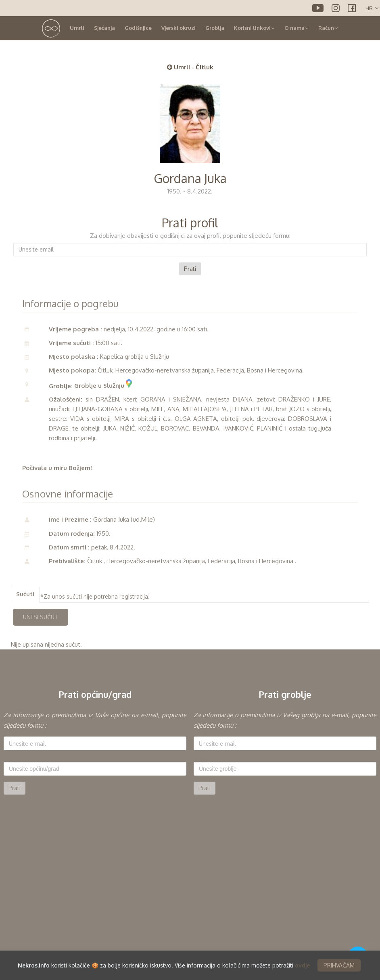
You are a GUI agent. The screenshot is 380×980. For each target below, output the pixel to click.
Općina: (13, 759)
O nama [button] (296, 28)
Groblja (215, 28)
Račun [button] (328, 28)
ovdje (302, 965)
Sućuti (25, 594)
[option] (95, 752)
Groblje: (204, 759)
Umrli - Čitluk (190, 67)
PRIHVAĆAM (339, 965)
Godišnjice (138, 28)
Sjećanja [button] (104, 28)
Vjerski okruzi (179, 28)
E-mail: (12, 734)
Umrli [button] (77, 28)
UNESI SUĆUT (41, 617)
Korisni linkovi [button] (254, 28)
